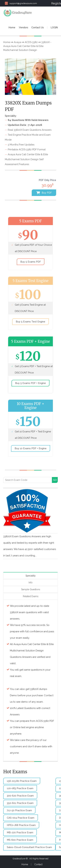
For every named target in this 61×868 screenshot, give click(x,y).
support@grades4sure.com (21, 3)
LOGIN (54, 27)
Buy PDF (44, 193)
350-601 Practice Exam (20, 803)
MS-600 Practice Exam (20, 840)
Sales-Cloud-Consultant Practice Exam (29, 847)
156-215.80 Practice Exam (22, 781)
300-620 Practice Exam (20, 796)
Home (12, 27)
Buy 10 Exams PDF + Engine (31, 448)
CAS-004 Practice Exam (21, 818)
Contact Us (38, 27)
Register (54, 3)
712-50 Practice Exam (19, 810)
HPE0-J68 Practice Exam (21, 825)
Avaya (17, 42)
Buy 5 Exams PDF (31, 262)
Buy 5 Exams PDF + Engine (30, 383)
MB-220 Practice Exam (20, 833)
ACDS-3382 (31, 42)
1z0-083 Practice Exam (20, 788)
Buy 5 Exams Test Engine (30, 322)
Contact (38, 864)
